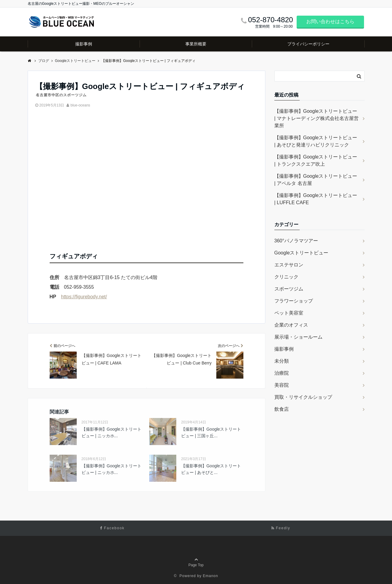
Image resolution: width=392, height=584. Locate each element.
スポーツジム (289, 289)
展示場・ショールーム (298, 337)
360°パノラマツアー (296, 241)
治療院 (282, 373)
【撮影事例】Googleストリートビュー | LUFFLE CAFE (316, 199)
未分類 (282, 361)
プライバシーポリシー (308, 44)
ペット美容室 (289, 313)
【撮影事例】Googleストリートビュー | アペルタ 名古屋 (316, 180)
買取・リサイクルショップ (303, 397)
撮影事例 (84, 44)
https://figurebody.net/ (84, 297)
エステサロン (289, 265)
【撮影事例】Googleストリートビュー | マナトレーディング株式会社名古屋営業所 (317, 118)
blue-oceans (80, 105)
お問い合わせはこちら (330, 22)
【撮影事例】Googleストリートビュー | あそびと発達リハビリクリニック (316, 141)
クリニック (286, 277)
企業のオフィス (291, 325)
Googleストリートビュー (301, 253)
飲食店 (282, 409)
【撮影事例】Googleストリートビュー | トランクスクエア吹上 (316, 160)
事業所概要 (196, 44)
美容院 (282, 385)
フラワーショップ (294, 301)
